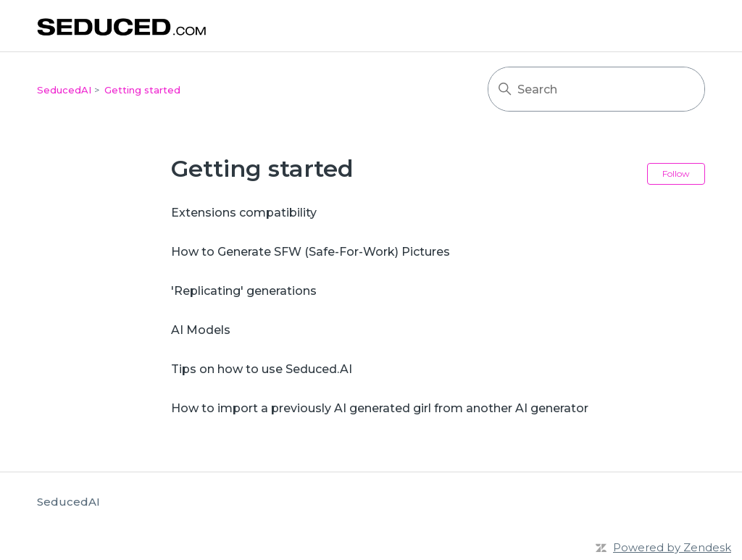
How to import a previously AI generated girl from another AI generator (380, 408)
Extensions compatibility (244, 213)
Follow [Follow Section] (676, 174)
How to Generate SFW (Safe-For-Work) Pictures (310, 252)
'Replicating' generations (244, 291)
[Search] (596, 89)
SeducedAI (64, 90)
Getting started (142, 90)
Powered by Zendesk (672, 547)
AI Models (201, 330)
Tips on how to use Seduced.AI (262, 369)
